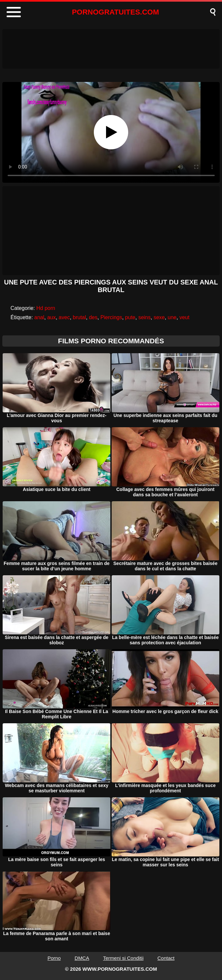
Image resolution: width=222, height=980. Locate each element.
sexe (159, 317)
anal (39, 317)
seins (145, 317)
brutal (79, 317)
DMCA (82, 958)
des (93, 317)
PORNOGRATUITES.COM (116, 12)
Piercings (111, 317)
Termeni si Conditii (123, 958)
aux (52, 317)
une (172, 317)
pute (130, 317)
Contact (166, 958)
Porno (54, 958)
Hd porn (46, 308)
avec (64, 317)
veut (184, 317)
